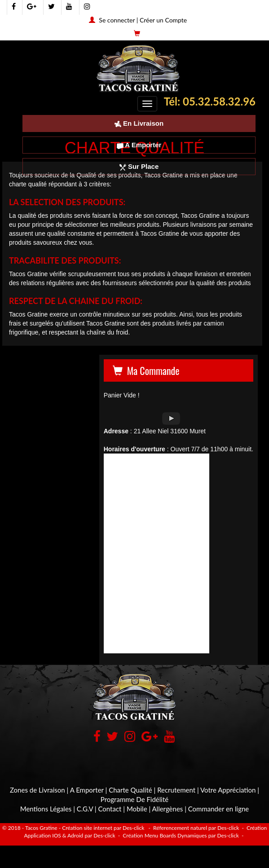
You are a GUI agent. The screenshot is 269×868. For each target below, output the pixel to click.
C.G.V (85, 809)
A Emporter (139, 145)
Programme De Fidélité (134, 799)
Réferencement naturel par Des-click (195, 828)
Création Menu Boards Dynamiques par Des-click (180, 835)
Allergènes (168, 809)
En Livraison (139, 123)
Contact (110, 809)
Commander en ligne (219, 809)
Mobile (137, 809)
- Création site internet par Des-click (102, 828)
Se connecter (117, 20)
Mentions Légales (46, 809)
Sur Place (139, 166)
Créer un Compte (163, 20)
